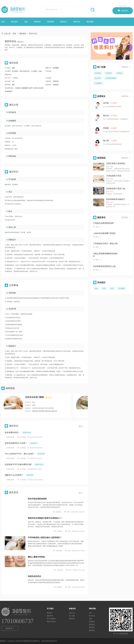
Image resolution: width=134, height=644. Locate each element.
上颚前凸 (119, 73)
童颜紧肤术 (26, 88)
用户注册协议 (51, 619)
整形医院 (51, 22)
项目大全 (72, 613)
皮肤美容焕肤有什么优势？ (16, 443)
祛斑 (96, 288)
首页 (3, 22)
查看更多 (126, 67)
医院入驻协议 (51, 622)
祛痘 (104, 288)
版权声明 (50, 616)
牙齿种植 (98, 73)
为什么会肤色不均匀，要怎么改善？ (20, 454)
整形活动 (77, 22)
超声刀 (32, 88)
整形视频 (90, 22)
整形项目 (37, 22)
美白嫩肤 (122, 288)
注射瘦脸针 (98, 83)
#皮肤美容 (33, 443)
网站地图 (123, 6)
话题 (26, 22)
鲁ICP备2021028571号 (49, 641)
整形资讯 (14, 22)
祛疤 (112, 288)
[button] (110, 58)
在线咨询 (10, 628)
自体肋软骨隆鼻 (111, 78)
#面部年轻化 (27, 433)
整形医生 (64, 22)
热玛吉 (37, 88)
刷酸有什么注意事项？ (14, 475)
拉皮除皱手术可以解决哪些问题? (18, 464)
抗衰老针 (19, 88)
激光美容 (98, 78)
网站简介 (50, 613)
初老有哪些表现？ (12, 433)
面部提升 (10, 91)
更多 (82, 426)
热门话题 (72, 616)
